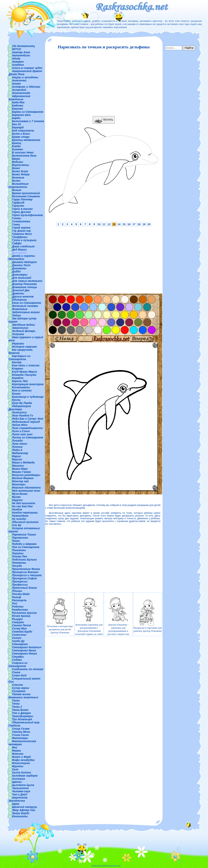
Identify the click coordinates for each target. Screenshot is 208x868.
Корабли (18, 378)
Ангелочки (19, 80)
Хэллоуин (18, 779)
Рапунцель (19, 600)
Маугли (17, 459)
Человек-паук (21, 791)
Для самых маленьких (27, 281)
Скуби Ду (18, 641)
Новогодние (20, 516)
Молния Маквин (23, 478)
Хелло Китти (22, 772)
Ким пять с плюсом (26, 365)
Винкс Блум (20, 171)
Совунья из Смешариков (18, 664)
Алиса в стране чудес (27, 68)
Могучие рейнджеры (26, 475)
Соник (16, 672)
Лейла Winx (20, 425)
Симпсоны (19, 635)
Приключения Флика (26, 569)
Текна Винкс (20, 710)
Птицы (17, 591)
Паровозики (20, 538)
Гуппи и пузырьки (24, 240)
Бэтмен (17, 149)
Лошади (17, 441)
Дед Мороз (19, 250)
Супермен (19, 691)
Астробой (19, 90)
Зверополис (20, 328)
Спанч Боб (19, 675)
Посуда (17, 566)
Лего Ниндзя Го (22, 416)
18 (139, 224)
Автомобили (21, 55)
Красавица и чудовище (28, 397)
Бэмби (16, 146)
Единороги (19, 300)
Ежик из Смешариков (26, 303)
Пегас (16, 541)
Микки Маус (20, 469)
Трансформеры (23, 716)
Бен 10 (16, 124)
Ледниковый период (26, 422)
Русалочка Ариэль (24, 613)
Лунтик (17, 447)
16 (129, 224)
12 (109, 224)
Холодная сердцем (25, 776)
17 (134, 224)
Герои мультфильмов (27, 215)
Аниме (16, 84)
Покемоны (19, 563)
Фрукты (18, 766)
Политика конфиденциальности (106, 866)
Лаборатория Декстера (20, 408)
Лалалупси (19, 412)
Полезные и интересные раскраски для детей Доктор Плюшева (60, 616)
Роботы (18, 607)
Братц (17, 143)
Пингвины (19, 550)
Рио (14, 603)
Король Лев (20, 381)
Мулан (16, 497)
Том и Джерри (21, 713)
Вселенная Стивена (26, 196)
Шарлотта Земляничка (18, 799)
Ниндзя (17, 509)
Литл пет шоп (22, 434)
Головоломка (21, 221)
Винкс (16, 168)
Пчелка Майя (21, 594)
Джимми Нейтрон (24, 262)
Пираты (18, 553)
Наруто (17, 500)
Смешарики (20, 644)
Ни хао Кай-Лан (22, 506)
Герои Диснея (21, 212)
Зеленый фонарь (24, 331)
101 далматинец (23, 46)
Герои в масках (22, 209)
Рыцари (17, 619)
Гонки (16, 224)
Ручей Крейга (21, 616)
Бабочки (18, 105)
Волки (16, 181)
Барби (16, 118)
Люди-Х (17, 450)
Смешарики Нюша (24, 653)
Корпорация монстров (28, 384)
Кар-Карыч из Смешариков (19, 358)
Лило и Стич (21, 431)
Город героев (21, 228)
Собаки (17, 660)
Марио (16, 456)
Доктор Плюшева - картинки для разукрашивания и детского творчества (118, 616)
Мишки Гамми (22, 472)
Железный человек (25, 306)
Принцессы (20, 581)
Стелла (17, 685)
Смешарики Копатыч (27, 647)
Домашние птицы (25, 287)
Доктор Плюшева (24, 284)
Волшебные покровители (18, 185)
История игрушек (24, 347)
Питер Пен (19, 556)
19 (144, 224)
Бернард (18, 127)
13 (114, 224)
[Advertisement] (103, 83)
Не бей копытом (23, 503)
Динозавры (20, 275)
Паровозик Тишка (24, 535)
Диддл (16, 271)
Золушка (18, 334)
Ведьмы (17, 162)
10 (99, 224)
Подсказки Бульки (24, 560)
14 (119, 224)
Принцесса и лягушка (27, 575)
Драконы (18, 293)
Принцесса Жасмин (25, 572)
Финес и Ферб (21, 757)
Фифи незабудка (23, 760)
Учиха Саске (20, 735)
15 (124, 224)
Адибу (16, 59)
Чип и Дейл (20, 794)
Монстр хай (20, 481)
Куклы (16, 400)
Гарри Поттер (22, 199)
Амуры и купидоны (25, 77)
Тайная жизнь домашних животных (23, 696)
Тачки (16, 704)
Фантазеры (20, 738)
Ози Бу (17, 525)
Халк (15, 769)
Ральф (17, 597)
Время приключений (26, 193)
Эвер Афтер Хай (24, 810)
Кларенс (18, 369)
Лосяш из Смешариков (28, 437)
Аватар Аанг (21, 52)
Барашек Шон (21, 115)
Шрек (16, 804)
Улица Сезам (21, 729)
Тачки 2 (17, 707)
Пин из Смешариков (26, 547)
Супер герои (20, 688)
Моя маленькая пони (26, 491)
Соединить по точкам (28, 669)
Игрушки (18, 343)
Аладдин (18, 65)
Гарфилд (18, 203)
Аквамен (18, 62)
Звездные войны (23, 325)
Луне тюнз (20, 444)
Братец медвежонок (26, 140)
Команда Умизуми (24, 375)
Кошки (16, 394)
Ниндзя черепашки (25, 513)
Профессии (20, 585)
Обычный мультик (25, 522)
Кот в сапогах (22, 390)
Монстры (19, 484)
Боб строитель (23, 131)
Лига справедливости (27, 428)
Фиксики (18, 754)
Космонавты (21, 387)
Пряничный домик (24, 588)
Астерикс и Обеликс (26, 87)
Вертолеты (21, 165)
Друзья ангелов (23, 297)
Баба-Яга (18, 102)
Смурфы (18, 657)
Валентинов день (24, 156)
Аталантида (21, 93)
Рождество (20, 610)
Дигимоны (19, 268)
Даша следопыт (23, 246)
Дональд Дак (21, 290)
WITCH (16, 49)
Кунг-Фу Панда (22, 403)
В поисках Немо (23, 152)
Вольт (17, 190)
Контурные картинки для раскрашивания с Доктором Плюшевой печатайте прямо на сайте (89, 616)
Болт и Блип (21, 134)
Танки (16, 700)
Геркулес (18, 206)
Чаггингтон (20, 788)
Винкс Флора (21, 174)
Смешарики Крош (24, 650)
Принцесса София (24, 578)
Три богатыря (22, 719)
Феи (15, 747)
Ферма (16, 751)
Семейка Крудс (22, 632)
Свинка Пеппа (21, 625)
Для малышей (22, 278)
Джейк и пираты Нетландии (22, 257)
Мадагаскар (20, 453)
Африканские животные (19, 98)
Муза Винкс (20, 494)
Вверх (16, 159)
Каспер (17, 362)
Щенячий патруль (25, 807)
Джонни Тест (21, 265)
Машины (18, 466)
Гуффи (17, 243)
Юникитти (20, 816)
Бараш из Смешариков (28, 112)
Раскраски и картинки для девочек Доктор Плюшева (147, 616)
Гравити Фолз (22, 234)
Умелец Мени (21, 732)
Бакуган (17, 109)
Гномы (17, 218)
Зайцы (16, 315)
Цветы (17, 782)
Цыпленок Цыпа (23, 785)
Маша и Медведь (23, 462)
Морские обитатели (26, 488)
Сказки (17, 638)
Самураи (18, 622)
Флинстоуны (21, 763)
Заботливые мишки (26, 312)
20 (149, 224)
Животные (20, 309)
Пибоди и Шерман (24, 544)
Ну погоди (19, 519)
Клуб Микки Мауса (24, 372)
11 (104, 224)
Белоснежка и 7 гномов (28, 121)
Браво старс (21, 137)
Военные (18, 178)
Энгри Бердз (21, 813)
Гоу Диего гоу (21, 231)
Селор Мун (19, 628)
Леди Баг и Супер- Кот (28, 419)
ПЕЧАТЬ (104, 120)
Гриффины (20, 237)
